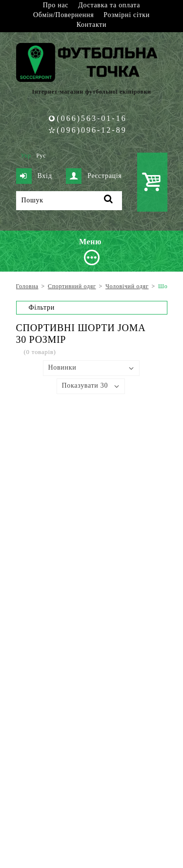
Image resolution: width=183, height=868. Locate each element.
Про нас (56, 5)
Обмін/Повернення (63, 15)
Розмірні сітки (127, 15)
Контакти (91, 25)
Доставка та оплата (109, 5)
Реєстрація (94, 176)
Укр (26, 156)
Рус (41, 156)
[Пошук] (69, 201)
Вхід (34, 176)
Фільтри (42, 307)
